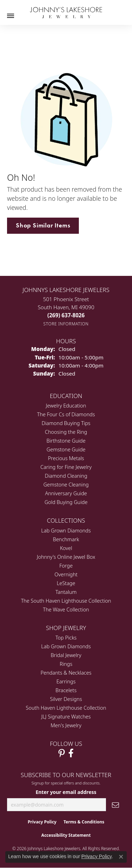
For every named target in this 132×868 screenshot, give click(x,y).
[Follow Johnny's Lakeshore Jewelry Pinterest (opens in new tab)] (62, 753)
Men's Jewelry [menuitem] (66, 725)
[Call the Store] (66, 315)
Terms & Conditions (84, 822)
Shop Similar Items (43, 225)
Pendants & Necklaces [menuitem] (66, 673)
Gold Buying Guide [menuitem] (66, 502)
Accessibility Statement (66, 835)
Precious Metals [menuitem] (66, 458)
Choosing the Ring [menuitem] (66, 432)
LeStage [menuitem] (66, 583)
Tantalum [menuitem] (66, 592)
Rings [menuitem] (66, 664)
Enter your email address (66, 792)
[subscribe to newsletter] (115, 805)
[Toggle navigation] (11, 16)
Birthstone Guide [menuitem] (66, 441)
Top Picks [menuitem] (66, 638)
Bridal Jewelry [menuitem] (66, 655)
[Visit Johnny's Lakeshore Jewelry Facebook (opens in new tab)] (71, 753)
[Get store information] (66, 324)
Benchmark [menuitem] (66, 539)
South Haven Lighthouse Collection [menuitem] (66, 708)
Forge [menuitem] (66, 566)
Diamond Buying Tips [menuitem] (66, 423)
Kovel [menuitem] (66, 548)
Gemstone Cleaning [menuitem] (66, 485)
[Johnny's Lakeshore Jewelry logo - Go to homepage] (66, 9)
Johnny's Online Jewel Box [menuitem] (66, 557)
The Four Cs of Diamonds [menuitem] (66, 414)
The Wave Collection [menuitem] (66, 609)
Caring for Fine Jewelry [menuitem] (66, 467)
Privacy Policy (42, 822)
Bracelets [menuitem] (66, 690)
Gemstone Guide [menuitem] (66, 449)
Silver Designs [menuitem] (66, 699)
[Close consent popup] (121, 857)
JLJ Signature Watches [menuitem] (66, 717)
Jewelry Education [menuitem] (66, 406)
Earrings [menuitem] (66, 681)
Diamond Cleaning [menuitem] (66, 476)
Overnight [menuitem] (66, 574)
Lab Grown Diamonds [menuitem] (66, 531)
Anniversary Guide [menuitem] (66, 493)
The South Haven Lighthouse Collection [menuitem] (66, 601)
